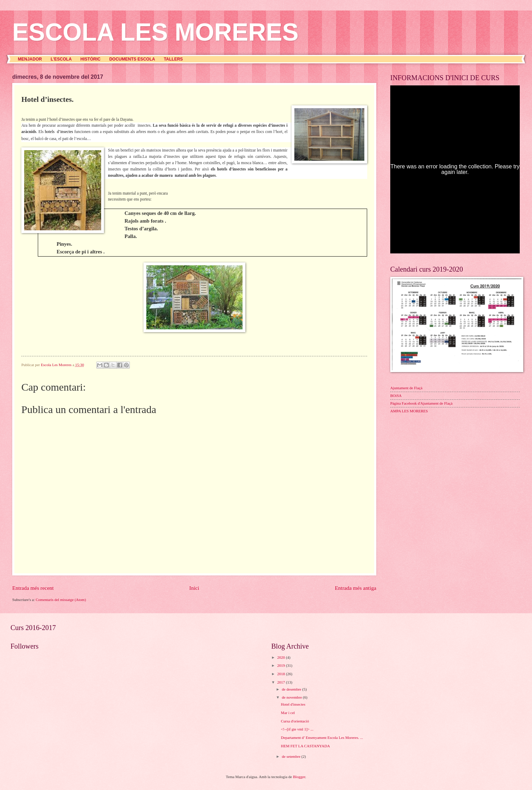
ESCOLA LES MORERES (155, 32)
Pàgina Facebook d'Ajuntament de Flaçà (421, 403)
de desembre (292, 689)
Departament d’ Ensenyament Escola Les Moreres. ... (322, 737)
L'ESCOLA (61, 59)
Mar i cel (288, 713)
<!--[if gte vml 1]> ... (297, 729)
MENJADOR (30, 59)
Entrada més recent (33, 588)
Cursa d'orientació (295, 721)
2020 (282, 657)
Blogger (299, 777)
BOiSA (396, 396)
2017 (282, 682)
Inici (194, 588)
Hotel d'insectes (293, 704)
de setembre (292, 756)
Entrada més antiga (356, 588)
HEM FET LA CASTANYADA (306, 746)
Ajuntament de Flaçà (406, 388)
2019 (282, 665)
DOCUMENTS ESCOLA (132, 59)
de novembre (292, 697)
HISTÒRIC (90, 59)
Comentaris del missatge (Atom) (61, 600)
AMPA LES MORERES (409, 411)
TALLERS (173, 59)
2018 (282, 674)
